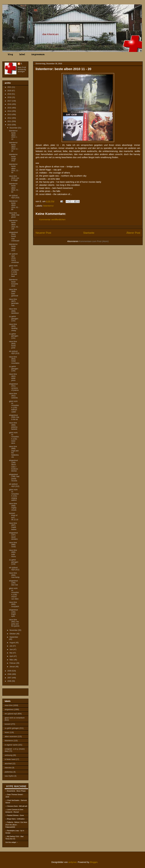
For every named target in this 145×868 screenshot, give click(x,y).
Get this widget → (12, 842)
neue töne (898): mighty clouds (13, 507)
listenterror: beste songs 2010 (13, 158)
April (11, 656)
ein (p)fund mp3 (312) (14, 485)
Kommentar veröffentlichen (52, 219)
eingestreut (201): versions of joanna (14, 387)
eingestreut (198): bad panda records (14, 478)
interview (8, 768)
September (14, 637)
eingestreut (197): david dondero (13, 536)
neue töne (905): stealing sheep (13, 327)
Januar (12, 667)
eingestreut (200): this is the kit (14, 417)
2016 (10, 104)
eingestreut (9, 709)
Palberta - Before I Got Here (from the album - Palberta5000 (16, 825)
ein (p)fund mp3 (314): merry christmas (14, 258)
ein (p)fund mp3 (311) (14, 569)
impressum (38, 54)
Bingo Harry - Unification (16, 819)
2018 (10, 97)
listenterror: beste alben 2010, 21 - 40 (14, 168)
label (22, 54)
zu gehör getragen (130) (14, 369)
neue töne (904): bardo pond (13, 345)
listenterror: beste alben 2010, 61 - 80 (14, 205)
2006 (10, 681)
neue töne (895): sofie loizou (13, 553)
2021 (10, 87)
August (13, 643)
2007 (10, 678)
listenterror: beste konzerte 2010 (14, 283)
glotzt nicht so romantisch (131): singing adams (14, 495)
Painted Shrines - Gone (15, 815)
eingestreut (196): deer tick (13, 583)
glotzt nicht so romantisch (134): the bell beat (14, 271)
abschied (8, 764)
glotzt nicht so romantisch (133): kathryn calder (14, 407)
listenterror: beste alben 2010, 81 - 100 (14, 225)
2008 (10, 674)
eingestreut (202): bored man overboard (14, 237)
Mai (11, 653)
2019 (10, 94)
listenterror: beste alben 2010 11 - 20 (14, 147)
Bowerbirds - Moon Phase (16, 791)
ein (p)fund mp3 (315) (14, 197)
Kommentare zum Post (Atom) (94, 241)
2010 (10, 125)
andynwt (72, 862)
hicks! (7, 732)
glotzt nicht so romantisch (15, 718)
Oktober (13, 634)
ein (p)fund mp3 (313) (14, 352)
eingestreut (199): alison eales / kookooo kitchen (13, 466)
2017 (10, 101)
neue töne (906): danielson (14, 311)
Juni (11, 650)
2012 (10, 118)
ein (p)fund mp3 (11, 714)
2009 (10, 671)
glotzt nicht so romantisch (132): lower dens (14, 438)
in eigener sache (11, 745)
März (12, 660)
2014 (10, 111)
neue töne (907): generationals (14, 302)
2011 (10, 121)
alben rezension (11, 737)
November (14, 630)
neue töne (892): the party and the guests (14, 623)
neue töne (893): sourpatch (14, 604)
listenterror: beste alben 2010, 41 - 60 (14, 188)
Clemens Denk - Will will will (17, 806)
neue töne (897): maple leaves (13, 526)
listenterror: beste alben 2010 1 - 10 (13, 135)
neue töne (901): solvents (13, 396)
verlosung (8, 755)
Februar (13, 663)
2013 (10, 115)
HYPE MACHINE (16, 786)
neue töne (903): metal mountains (14, 360)
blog (10, 54)
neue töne (9, 705)
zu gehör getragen (12, 728)
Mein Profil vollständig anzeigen (22, 69)
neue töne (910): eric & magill (14, 178)
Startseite (89, 233)
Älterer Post (133, 233)
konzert (8, 724)
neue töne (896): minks (13, 545)
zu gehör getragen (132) (14, 319)
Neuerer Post (43, 233)
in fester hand (10, 759)
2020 (10, 91)
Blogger (94, 862)
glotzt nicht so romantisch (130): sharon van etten (14, 594)
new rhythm (9, 776)
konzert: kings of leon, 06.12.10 (14, 516)
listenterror (49, 206)
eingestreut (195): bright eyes (13, 613)
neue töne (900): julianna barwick (13, 426)
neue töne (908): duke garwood (14, 293)
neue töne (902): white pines (13, 377)
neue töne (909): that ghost (14, 215)
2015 (10, 108)
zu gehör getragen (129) (14, 562)
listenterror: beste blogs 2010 (13, 247)
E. (21, 64)
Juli (11, 646)
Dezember (14, 128)
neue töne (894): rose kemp (14, 575)
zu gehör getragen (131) (14, 336)
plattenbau (9, 772)
